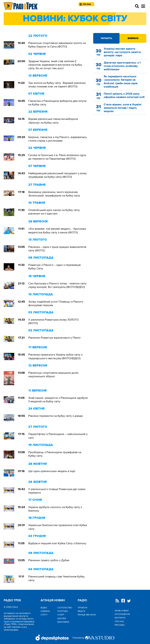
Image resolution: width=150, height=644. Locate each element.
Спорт (61, 615)
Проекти (82, 608)
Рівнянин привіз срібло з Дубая (49, 560)
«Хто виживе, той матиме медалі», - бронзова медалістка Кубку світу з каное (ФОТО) (57, 231)
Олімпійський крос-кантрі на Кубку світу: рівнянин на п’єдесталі (54, 212)
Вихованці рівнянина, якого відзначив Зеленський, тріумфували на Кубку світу (54, 194)
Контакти (120, 618)
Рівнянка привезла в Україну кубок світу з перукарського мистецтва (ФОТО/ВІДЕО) (55, 356)
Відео (44, 608)
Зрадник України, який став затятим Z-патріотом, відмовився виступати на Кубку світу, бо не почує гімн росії (55, 65)
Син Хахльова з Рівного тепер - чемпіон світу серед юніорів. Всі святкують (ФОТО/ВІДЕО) (57, 285)
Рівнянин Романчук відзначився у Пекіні (54, 338)
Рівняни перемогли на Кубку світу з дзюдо (56, 416)
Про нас (119, 621)
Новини (45, 611)
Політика (63, 611)
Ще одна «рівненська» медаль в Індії (52, 471)
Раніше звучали (87, 615)
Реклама (120, 625)
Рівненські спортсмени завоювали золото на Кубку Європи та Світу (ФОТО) (57, 45)
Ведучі (81, 611)
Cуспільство (65, 608)
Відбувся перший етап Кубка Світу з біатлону (57, 543)
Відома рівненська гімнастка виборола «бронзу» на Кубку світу (53, 121)
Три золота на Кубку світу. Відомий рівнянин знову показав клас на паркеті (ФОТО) (57, 85)
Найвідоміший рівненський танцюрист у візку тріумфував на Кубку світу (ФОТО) (58, 175)
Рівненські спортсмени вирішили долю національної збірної (53, 375)
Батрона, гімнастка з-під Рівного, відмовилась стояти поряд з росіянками (58, 139)
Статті (44, 615)
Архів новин (122, 611)
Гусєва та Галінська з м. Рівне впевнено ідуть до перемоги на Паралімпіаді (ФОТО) (57, 157)
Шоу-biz (62, 618)
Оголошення (122, 614)
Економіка (63, 622)
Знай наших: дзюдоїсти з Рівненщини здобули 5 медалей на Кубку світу (58, 400)
